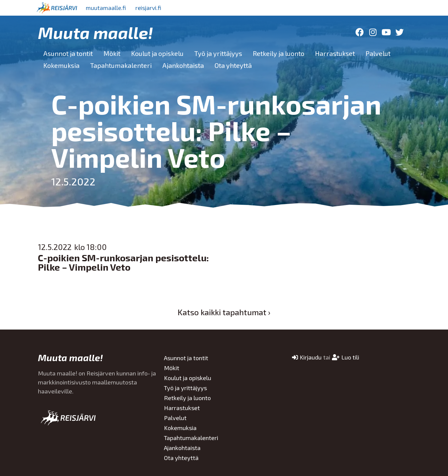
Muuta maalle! (95, 32)
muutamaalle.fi (107, 8)
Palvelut (378, 53)
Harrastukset (335, 53)
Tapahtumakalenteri (121, 65)
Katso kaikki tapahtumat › (224, 312)
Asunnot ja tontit (68, 53)
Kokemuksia (61, 65)
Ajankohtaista (183, 65)
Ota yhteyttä (233, 65)
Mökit (112, 53)
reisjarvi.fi (151, 8)
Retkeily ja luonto (279, 53)
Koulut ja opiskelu (157, 53)
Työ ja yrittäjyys (218, 53)
